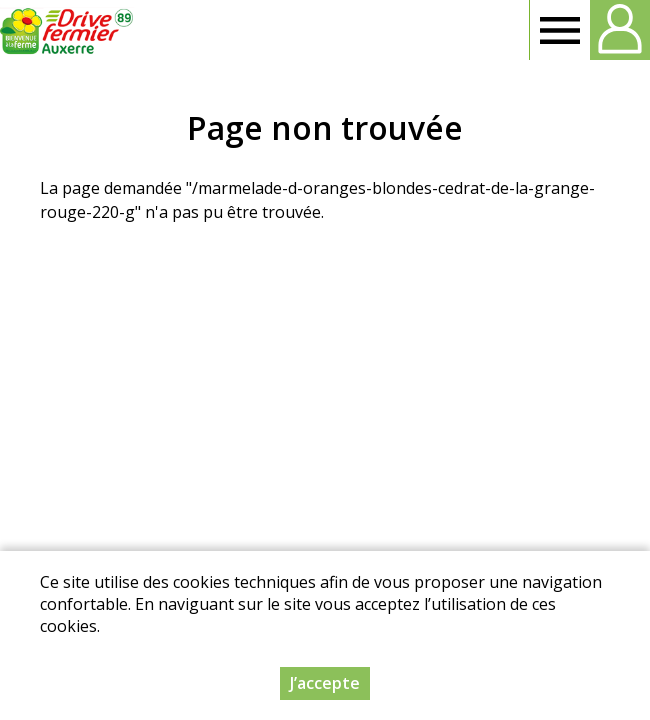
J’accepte (325, 684)
